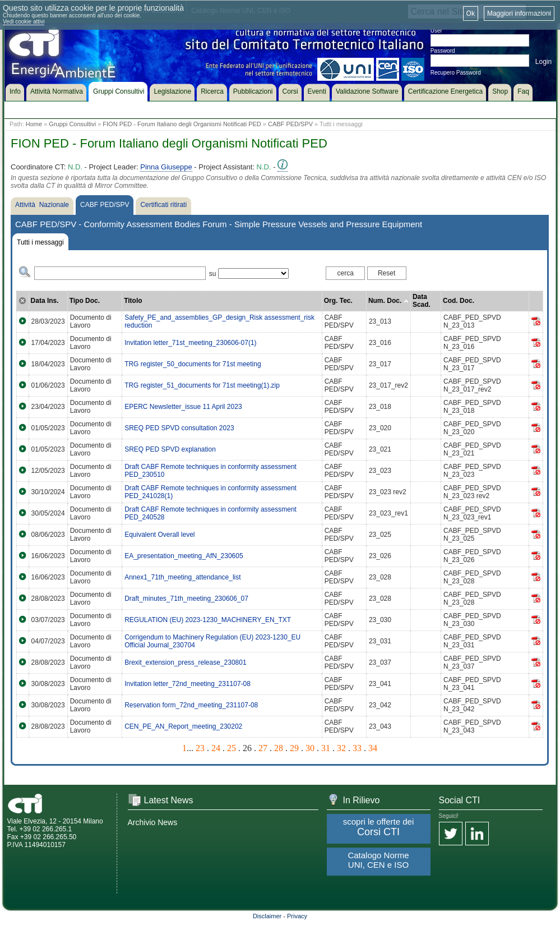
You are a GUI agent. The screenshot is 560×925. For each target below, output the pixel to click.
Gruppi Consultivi (72, 124)
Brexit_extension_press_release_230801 (185, 662)
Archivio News (153, 822)
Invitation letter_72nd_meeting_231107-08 (188, 684)
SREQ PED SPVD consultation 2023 (179, 428)
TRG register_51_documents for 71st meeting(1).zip (202, 385)
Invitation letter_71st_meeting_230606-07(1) (191, 343)
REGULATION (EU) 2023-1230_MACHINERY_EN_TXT (208, 620)
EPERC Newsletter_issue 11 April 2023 (183, 407)
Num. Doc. (388, 301)
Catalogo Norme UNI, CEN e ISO (378, 860)
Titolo (133, 301)
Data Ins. (45, 301)
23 (200, 748)
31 (326, 748)
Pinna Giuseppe (166, 167)
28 (279, 748)
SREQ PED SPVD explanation (170, 449)
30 (310, 748)
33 (357, 748)
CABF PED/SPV (290, 124)
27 (263, 748)
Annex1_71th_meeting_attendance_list (183, 577)
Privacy (297, 916)
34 (373, 748)
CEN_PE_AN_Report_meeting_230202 (183, 726)
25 (232, 748)
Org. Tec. (338, 301)
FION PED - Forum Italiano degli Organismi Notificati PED (182, 124)
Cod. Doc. (459, 301)
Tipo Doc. (85, 301)
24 (216, 748)
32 (341, 748)
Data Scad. (422, 301)
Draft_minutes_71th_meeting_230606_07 (186, 599)
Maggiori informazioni (519, 13)
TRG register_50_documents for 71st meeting (193, 364)
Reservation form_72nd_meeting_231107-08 (191, 705)
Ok (471, 13)
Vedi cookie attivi (24, 22)
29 (294, 748)
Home (34, 124)
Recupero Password (456, 73)
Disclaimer (267, 916)
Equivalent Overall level (159, 535)
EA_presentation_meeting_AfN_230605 (184, 556)
